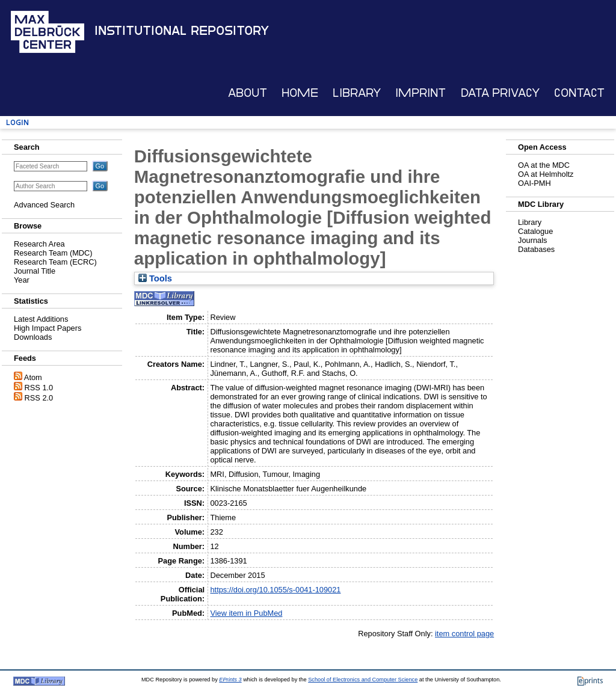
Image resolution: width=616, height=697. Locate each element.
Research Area (39, 244)
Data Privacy (500, 93)
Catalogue (535, 231)
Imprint (420, 93)
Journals (532, 240)
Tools (155, 278)
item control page (464, 634)
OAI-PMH (534, 183)
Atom (33, 377)
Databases (536, 249)
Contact (579, 93)
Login (17, 122)
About (248, 93)
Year (22, 280)
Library (357, 93)
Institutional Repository (182, 31)
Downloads (33, 337)
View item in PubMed (246, 613)
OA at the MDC (544, 165)
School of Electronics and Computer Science (363, 680)
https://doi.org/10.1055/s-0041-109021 (275, 590)
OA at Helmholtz (546, 174)
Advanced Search (44, 205)
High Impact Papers (48, 328)
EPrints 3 (230, 680)
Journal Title (35, 271)
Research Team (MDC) (53, 253)
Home (300, 93)
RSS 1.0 (39, 388)
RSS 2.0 (39, 398)
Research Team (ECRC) (55, 262)
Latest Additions (41, 319)
